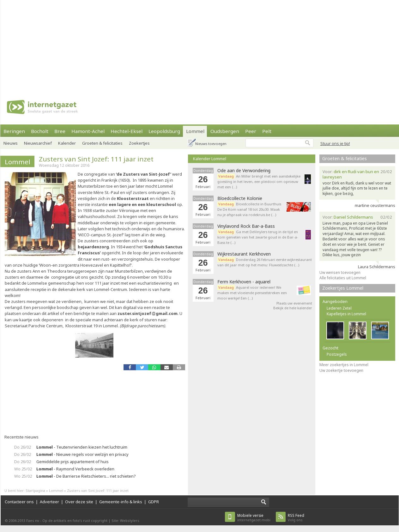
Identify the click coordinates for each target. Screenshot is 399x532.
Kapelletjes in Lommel (346, 314)
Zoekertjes (139, 143)
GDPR (154, 502)
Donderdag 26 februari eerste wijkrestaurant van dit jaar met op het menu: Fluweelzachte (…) (265, 262)
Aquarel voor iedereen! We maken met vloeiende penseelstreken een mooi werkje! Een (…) (252, 293)
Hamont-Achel (88, 131)
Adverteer (49, 502)
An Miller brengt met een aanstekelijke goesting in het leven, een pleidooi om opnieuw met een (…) (259, 181)
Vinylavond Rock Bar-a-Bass (246, 226)
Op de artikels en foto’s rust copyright (75, 520)
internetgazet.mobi (254, 518)
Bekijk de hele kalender (293, 308)
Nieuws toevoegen (211, 144)
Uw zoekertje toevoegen (341, 370)
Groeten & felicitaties (102, 143)
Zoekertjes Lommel (343, 288)
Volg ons (296, 518)
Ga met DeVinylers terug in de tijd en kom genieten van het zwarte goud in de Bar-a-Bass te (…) (258, 237)
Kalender (67, 143)
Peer (251, 131)
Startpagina (35, 490)
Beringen (14, 131)
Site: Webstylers (125, 520)
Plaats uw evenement (294, 303)
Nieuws (11, 143)
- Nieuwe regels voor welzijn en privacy (82, 454)
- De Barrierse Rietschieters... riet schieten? (86, 476)
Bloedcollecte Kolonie (240, 198)
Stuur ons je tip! (335, 143)
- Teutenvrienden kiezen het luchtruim (82, 447)
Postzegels (337, 354)
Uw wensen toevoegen (340, 272)
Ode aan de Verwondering (244, 171)
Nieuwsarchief (38, 143)
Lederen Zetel (339, 308)
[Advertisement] (195, 44)
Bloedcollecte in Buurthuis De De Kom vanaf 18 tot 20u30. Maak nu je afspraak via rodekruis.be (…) (249, 209)
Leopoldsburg (164, 131)
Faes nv (33, 520)
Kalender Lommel (210, 159)
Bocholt (40, 131)
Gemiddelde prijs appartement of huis (73, 462)
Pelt (267, 131)
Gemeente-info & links (121, 502)
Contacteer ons (19, 502)
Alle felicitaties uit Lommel (343, 278)
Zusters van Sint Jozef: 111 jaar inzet (96, 159)
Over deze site (79, 502)
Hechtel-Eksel (127, 131)
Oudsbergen (225, 131)
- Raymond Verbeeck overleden (75, 469)
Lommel (195, 131)
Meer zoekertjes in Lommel (344, 365)
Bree (60, 131)
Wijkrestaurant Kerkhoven (244, 254)
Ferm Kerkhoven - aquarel (244, 282)
